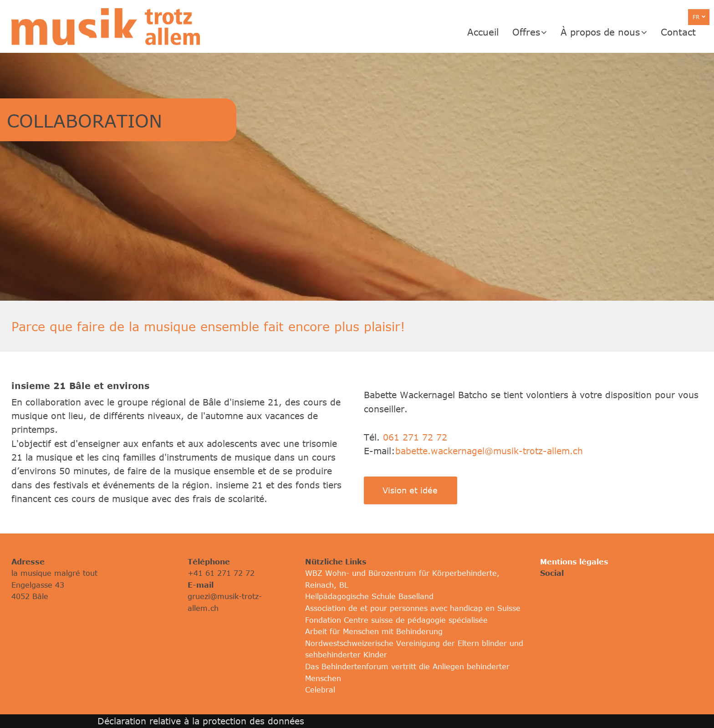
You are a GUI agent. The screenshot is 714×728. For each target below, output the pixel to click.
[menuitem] (490, 32)
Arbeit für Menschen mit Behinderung (374, 631)
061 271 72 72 (415, 437)
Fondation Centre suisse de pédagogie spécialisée (396, 620)
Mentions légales (574, 562)
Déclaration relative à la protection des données (201, 721)
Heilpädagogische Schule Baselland (369, 596)
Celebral (320, 690)
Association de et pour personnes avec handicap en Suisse (413, 608)
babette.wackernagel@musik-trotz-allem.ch (489, 451)
